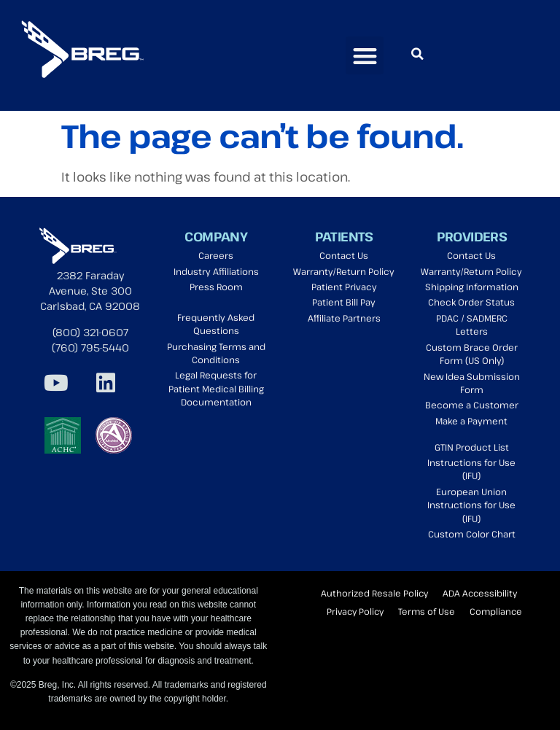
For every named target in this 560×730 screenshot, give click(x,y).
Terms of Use (427, 611)
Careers (216, 256)
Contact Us (344, 256)
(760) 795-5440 (90, 347)
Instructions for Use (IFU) (471, 469)
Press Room (216, 287)
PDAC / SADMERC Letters (472, 325)
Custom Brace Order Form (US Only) (472, 354)
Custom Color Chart (472, 534)
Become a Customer (472, 405)
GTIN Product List (472, 447)
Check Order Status (471, 302)
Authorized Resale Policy (374, 593)
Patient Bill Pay (344, 302)
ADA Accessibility (480, 593)
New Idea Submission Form (472, 383)
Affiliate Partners (344, 318)
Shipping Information (472, 287)
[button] (365, 56)
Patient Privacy (344, 287)
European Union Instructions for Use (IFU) (471, 505)
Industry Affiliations (216, 272)
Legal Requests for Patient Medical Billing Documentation (216, 389)
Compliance (496, 611)
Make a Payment (471, 421)
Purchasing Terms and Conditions (216, 353)
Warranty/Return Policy (344, 272)
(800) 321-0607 (90, 332)
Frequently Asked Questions (216, 324)
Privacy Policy (355, 611)
